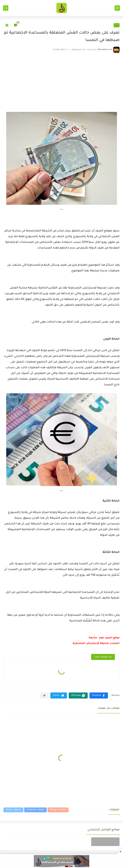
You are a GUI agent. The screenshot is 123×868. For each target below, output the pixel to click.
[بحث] (6, 8)
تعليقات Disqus (13, 810)
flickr (62, 210)
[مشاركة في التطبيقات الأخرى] (44, 695)
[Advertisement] (61, 79)
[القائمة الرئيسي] (117, 8)
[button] (99, 695)
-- (117, 25)
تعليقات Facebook (35, 810)
